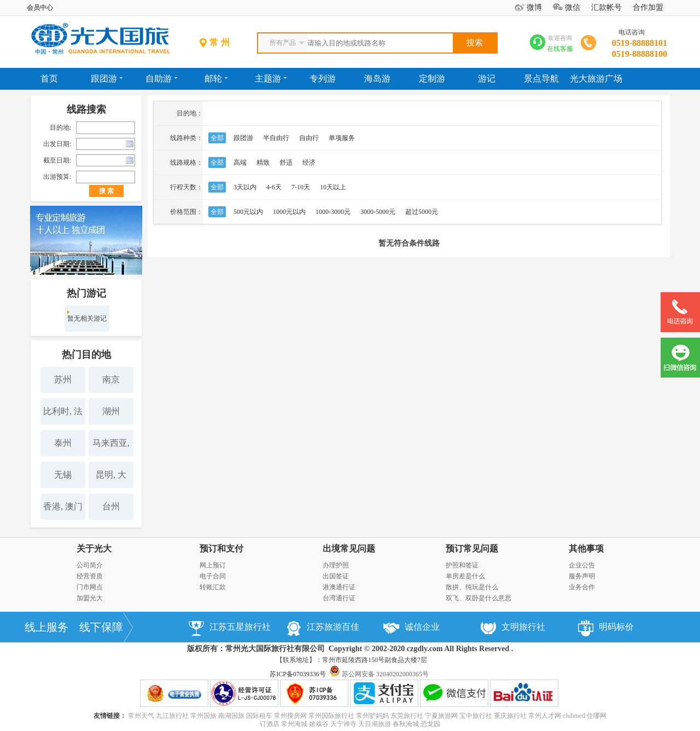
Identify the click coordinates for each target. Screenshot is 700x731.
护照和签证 (462, 565)
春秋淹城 (406, 724)
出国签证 (336, 576)
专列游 (323, 79)
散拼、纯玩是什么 (472, 587)
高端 (240, 163)
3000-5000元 (378, 212)
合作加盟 (648, 7)
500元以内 (248, 212)
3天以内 (245, 187)
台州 (111, 506)
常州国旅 (203, 716)
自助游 (161, 79)
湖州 (111, 411)
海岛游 (377, 79)
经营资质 (90, 576)
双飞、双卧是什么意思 (479, 598)
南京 (111, 379)
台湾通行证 (339, 598)
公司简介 (90, 565)
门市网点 (90, 587)
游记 (487, 79)
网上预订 (213, 565)
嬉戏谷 (319, 724)
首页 (49, 79)
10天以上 (333, 187)
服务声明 (582, 576)
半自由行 (276, 138)
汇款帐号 (606, 7)
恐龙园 (430, 724)
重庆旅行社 (510, 716)
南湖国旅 (231, 716)
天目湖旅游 (375, 724)
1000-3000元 (333, 212)
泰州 (63, 443)
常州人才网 (545, 716)
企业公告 (582, 565)
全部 (217, 138)
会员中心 (40, 8)
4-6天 (274, 187)
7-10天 (301, 187)
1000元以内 (289, 212)
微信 (573, 7)
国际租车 (259, 716)
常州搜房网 (290, 716)
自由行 (309, 138)
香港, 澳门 (63, 506)
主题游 (271, 79)
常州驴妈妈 (372, 716)
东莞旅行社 (407, 716)
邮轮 (216, 79)
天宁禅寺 (343, 724)
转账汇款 (213, 587)
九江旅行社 (172, 716)
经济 (309, 163)
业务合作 (582, 587)
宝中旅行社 (476, 716)
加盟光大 (90, 598)
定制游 (432, 79)
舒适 (286, 163)
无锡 (63, 475)
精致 (263, 163)
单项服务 (342, 138)
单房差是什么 (465, 576)
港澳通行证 (339, 587)
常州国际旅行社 (331, 716)
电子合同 (213, 576)
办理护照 (336, 565)
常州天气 (141, 716)
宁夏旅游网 (441, 716)
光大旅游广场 (596, 79)
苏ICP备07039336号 (298, 674)
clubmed (574, 716)
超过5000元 (422, 212)
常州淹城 (294, 724)
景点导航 (541, 79)
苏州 (63, 379)
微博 (534, 7)
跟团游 (107, 79)
